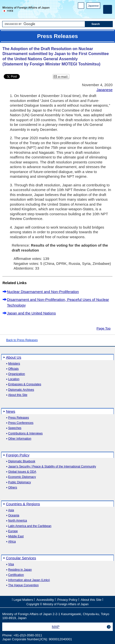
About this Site (18, 395)
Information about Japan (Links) (29, 580)
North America (18, 521)
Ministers (14, 364)
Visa (11, 564)
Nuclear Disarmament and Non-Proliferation (43, 292)
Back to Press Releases (22, 340)
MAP (56, 627)
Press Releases (19, 418)
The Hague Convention (23, 585)
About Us (14, 357)
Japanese (93, 6)
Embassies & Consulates (25, 384)
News (11, 411)
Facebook (85, 12)
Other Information (20, 439)
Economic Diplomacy (22, 477)
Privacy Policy (67, 600)
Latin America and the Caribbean (30, 526)
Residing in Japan (20, 570)
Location (14, 379)
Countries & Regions (23, 504)
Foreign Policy (18, 455)
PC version (81, 7)
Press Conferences (21, 423)
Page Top (103, 328)
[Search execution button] (99, 24)
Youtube (98, 12)
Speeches (15, 428)
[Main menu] (108, 9)
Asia (11, 510)
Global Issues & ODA (22, 472)
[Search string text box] (44, 24)
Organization (17, 374)
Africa (12, 542)
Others (13, 488)
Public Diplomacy (20, 482)
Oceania (14, 516)
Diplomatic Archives (21, 390)
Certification (16, 575)
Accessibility (45, 600)
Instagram (91, 12)
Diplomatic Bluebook (22, 461)
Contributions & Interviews (25, 434)
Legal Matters (23, 600)
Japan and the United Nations (31, 313)
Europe (13, 531)
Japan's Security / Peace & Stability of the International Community (52, 467)
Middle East (16, 537)
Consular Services (21, 558)
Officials (13, 369)
